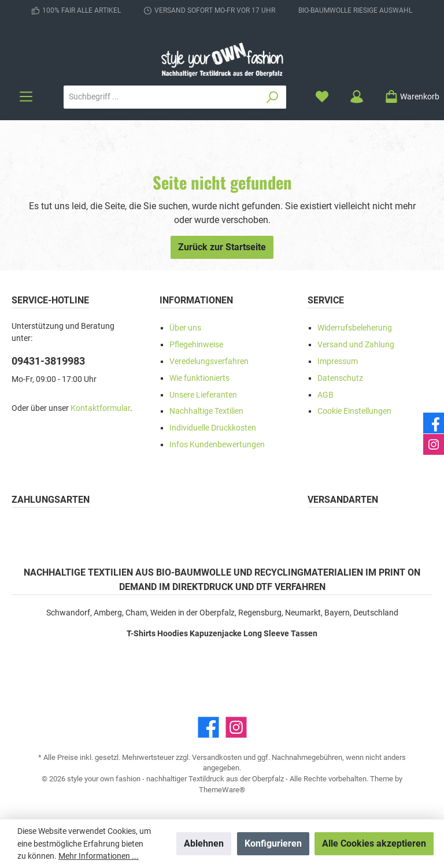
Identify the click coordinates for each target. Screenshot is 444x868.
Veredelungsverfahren (209, 361)
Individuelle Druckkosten (213, 428)
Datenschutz (340, 378)
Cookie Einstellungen (354, 411)
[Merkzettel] (322, 97)
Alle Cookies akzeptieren (374, 843)
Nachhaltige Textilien (206, 411)
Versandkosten (217, 757)
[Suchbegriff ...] (162, 97)
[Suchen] (273, 97)
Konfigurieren (273, 843)
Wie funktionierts (199, 378)
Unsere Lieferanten (203, 395)
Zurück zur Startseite (222, 247)
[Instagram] (236, 727)
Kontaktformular (100, 408)
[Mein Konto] (357, 97)
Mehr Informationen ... (99, 856)
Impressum (338, 361)
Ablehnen (204, 843)
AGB (325, 395)
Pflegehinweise (196, 345)
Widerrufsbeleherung (355, 328)
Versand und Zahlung (356, 345)
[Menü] (26, 97)
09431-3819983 (48, 361)
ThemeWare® (222, 790)
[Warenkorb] (408, 97)
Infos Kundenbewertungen (217, 445)
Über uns (185, 328)
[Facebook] (208, 727)
